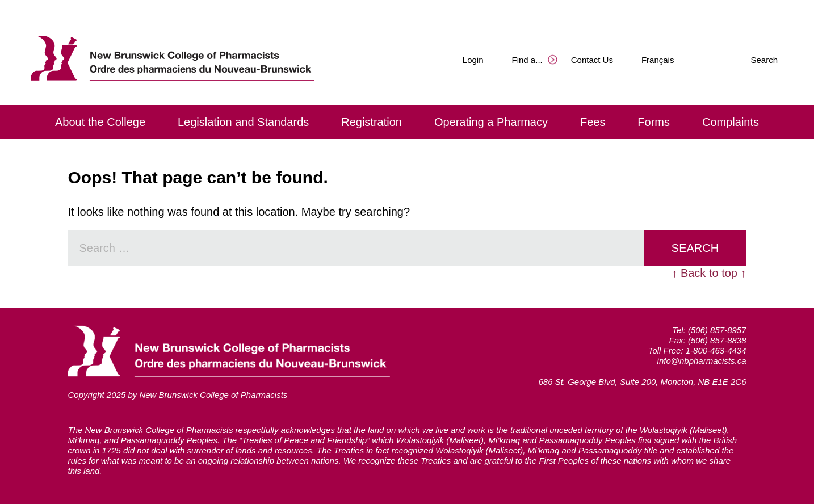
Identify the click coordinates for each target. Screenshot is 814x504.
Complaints (731, 122)
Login (473, 60)
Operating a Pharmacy (491, 122)
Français (658, 60)
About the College (100, 122)
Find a (527, 60)
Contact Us (592, 60)
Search (764, 60)
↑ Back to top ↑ (709, 273)
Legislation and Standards (243, 122)
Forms (654, 122)
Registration (372, 122)
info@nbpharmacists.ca (702, 361)
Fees (593, 122)
